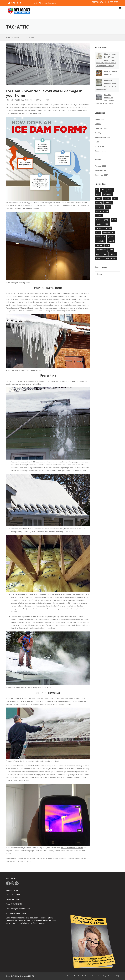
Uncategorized (101, 151)
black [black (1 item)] (98, 194)
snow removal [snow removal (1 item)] (101, 250)
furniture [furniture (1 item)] (99, 216)
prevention (70, 381)
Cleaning (98, 124)
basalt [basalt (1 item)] (110, 190)
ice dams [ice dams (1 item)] (99, 228)
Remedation (99, 146)
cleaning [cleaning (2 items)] (99, 203)
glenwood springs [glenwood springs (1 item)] (102, 220)
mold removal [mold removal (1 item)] (108, 233)
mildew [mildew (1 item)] (108, 228)
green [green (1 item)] (114, 220)
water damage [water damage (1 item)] (111, 258)
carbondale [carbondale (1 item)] (107, 194)
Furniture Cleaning (102, 128)
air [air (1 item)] (97, 190)
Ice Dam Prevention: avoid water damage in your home (44, 93)
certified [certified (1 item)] (107, 198)
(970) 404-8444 (18, 3)
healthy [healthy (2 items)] (99, 224)
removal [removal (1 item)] (111, 241)
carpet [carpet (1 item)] (98, 198)
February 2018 (100, 170)
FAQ (118, 976)
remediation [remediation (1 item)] (100, 241)
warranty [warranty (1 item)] (99, 258)
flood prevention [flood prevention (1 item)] (102, 211)
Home (69, 976)
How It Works (86, 976)
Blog (105, 976)
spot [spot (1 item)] (98, 254)
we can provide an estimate (72, 848)
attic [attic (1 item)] (103, 190)
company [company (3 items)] (99, 207)
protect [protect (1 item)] (111, 237)
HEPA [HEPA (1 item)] (107, 224)
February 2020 (100, 166)
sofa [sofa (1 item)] (111, 250)
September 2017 (101, 175)
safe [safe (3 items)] (107, 245)
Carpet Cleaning (101, 119)
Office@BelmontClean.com (20, 909)
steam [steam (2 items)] (105, 254)
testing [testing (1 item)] (113, 254)
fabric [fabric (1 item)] (108, 207)
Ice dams (53, 107)
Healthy (98, 133)
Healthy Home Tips (102, 137)
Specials (111, 976)
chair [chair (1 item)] (115, 198)
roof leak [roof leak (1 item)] (99, 245)
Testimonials (97, 976)
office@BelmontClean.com (45, 3)
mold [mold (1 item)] (98, 233)
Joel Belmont (23, 100)
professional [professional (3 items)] (101, 237)
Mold (97, 142)
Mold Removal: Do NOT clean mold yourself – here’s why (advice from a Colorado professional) (106, 60)
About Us (76, 976)
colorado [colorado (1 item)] (109, 203)
